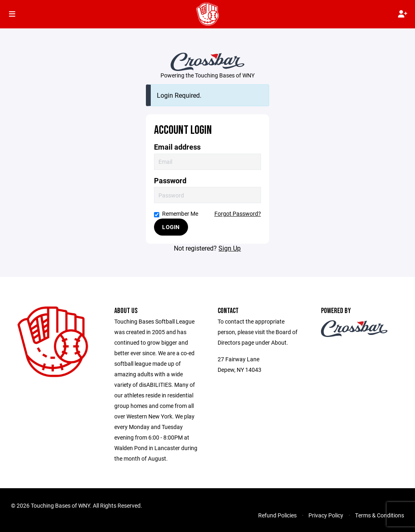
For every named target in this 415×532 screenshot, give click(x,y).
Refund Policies (277, 515)
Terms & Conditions (380, 515)
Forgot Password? (238, 213)
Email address (177, 147)
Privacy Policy (326, 515)
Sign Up (230, 248)
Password (170, 181)
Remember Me (176, 213)
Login (171, 227)
